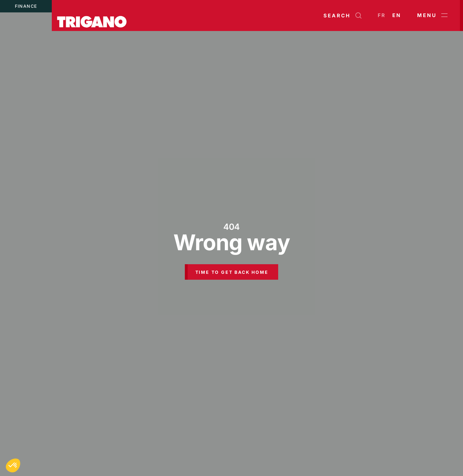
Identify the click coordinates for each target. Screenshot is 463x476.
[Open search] (342, 16)
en (397, 15)
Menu (432, 16)
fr (382, 15)
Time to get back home (232, 272)
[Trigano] (92, 16)
